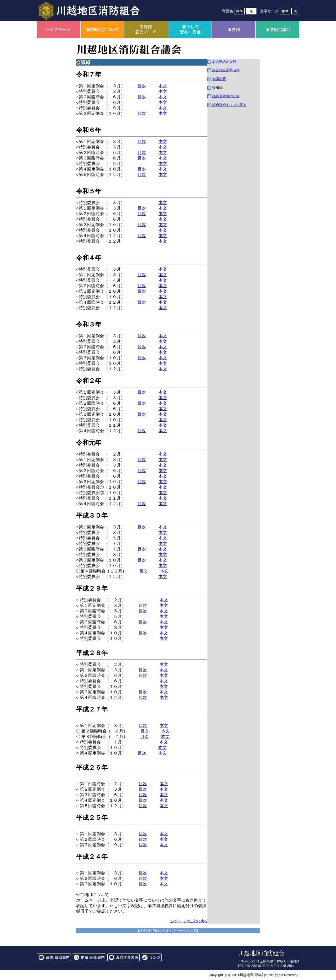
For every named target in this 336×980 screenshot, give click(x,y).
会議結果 (219, 79)
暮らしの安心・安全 (190, 30)
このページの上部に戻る (189, 921)
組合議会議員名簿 (226, 70)
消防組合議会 (278, 30)
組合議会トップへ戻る (229, 105)
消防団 (234, 30)
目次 (142, 86)
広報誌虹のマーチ (146, 30)
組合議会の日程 (224, 61)
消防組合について (102, 30)
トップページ (58, 30)
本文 (163, 86)
